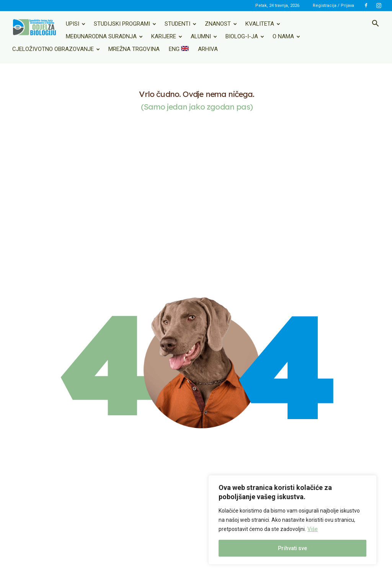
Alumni (204, 36)
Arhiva (208, 49)
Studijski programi (125, 24)
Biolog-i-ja (245, 36)
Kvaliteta (263, 24)
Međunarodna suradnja (104, 36)
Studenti (180, 24)
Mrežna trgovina (134, 49)
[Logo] (34, 27)
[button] (375, 24)
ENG (179, 49)
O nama (286, 36)
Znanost (221, 24)
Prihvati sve (292, 548)
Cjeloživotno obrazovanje (56, 49)
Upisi (76, 24)
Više (313, 529)
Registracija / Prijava (333, 6)
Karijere (167, 36)
